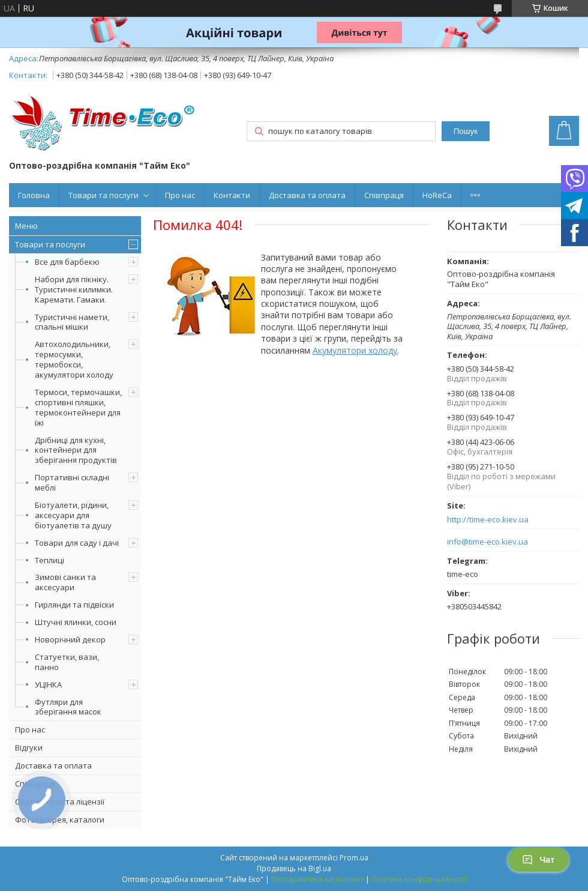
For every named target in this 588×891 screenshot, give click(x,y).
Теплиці (49, 560)
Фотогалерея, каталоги (60, 820)
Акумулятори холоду (355, 350)
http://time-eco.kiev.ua (488, 520)
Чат (538, 860)
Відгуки (29, 748)
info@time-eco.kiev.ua (487, 542)
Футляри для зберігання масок (68, 707)
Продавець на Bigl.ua (294, 868)
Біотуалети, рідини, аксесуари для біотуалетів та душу (73, 515)
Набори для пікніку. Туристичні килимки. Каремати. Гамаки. (74, 289)
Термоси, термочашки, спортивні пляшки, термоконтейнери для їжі (78, 407)
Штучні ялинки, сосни (76, 622)
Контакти (232, 195)
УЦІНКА (48, 684)
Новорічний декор (70, 639)
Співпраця (384, 195)
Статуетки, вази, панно (67, 662)
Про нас (180, 195)
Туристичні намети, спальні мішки (72, 322)
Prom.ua (354, 858)
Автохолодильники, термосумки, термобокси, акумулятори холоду (74, 359)
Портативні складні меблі (72, 482)
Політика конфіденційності (419, 879)
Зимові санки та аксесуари (65, 582)
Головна (34, 195)
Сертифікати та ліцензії (60, 802)
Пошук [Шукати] (466, 131)
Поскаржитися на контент (317, 879)
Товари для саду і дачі (77, 543)
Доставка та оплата (307, 195)
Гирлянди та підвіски (74, 605)
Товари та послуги (103, 195)
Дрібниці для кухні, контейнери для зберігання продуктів (76, 450)
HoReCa (437, 195)
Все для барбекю (67, 262)
